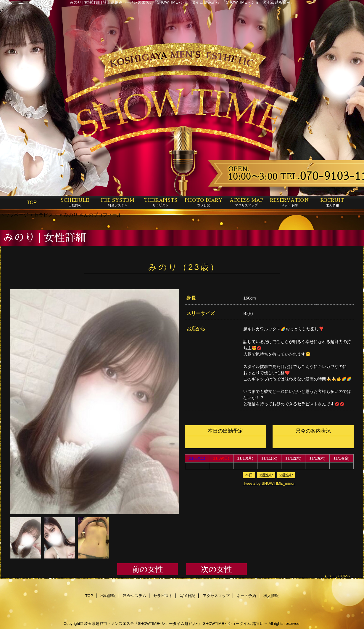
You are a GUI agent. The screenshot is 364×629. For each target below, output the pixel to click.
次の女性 (216, 569)
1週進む (266, 475)
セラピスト (46, 215)
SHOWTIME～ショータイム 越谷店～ (235, 624)
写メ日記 (188, 596)
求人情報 (271, 596)
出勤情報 (108, 596)
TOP (32, 202)
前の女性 (148, 569)
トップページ (14, 215)
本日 (249, 475)
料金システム (135, 596)
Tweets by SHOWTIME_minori (269, 483)
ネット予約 (246, 596)
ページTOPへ (339, 576)
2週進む (286, 475)
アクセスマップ (216, 596)
